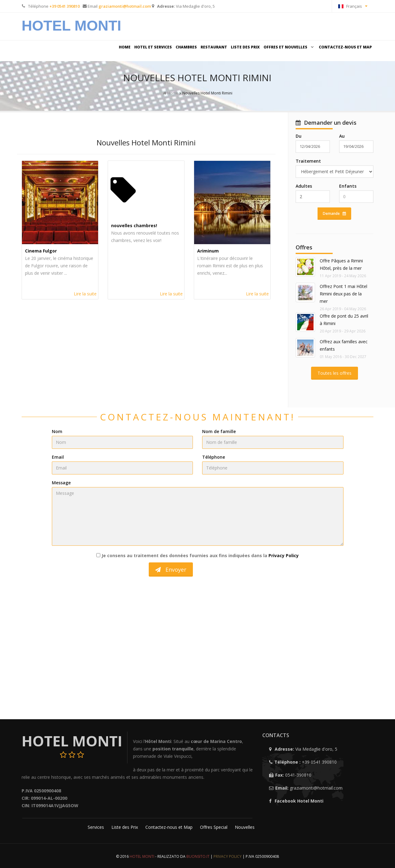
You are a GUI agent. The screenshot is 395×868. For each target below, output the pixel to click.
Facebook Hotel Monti (299, 801)
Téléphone (214, 457)
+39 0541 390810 (319, 762)
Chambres (186, 47)
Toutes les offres (335, 373)
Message (61, 483)
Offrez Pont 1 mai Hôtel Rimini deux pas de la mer (343, 294)
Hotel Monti (71, 25)
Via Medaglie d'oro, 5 (195, 6)
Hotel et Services (153, 47)
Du (299, 136)
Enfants (348, 186)
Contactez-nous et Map (345, 47)
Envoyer (171, 570)
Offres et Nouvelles (289, 47)
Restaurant (214, 47)
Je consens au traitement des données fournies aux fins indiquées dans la (197, 555)
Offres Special (214, 827)
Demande (334, 213)
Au (342, 136)
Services (96, 827)
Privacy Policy (284, 555)
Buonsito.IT (198, 856)
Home (125, 47)
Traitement (308, 161)
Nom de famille (219, 431)
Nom (57, 431)
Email (58, 457)
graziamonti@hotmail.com (316, 788)
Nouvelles (245, 827)
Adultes (304, 186)
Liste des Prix (245, 47)
